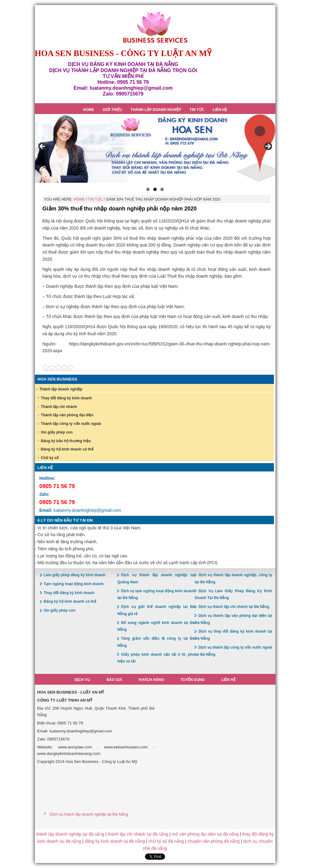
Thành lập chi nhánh (59, 407)
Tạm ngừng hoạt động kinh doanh (74, 584)
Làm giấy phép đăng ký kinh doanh (75, 575)
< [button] (43, 147)
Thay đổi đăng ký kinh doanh (66, 398)
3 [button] (162, 189)
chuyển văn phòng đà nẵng (214, 841)
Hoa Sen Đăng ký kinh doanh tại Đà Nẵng (155, 27)
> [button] (268, 147)
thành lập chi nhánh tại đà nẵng (138, 834)
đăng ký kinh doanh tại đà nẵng (115, 841)
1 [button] (148, 189)
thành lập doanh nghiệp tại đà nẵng (70, 834)
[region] (155, 148)
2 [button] (155, 189)
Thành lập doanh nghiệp (61, 389)
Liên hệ (228, 680)
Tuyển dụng (193, 680)
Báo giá (114, 680)
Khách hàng (151, 680)
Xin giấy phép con (57, 432)
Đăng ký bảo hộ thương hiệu (66, 441)
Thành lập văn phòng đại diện (67, 415)
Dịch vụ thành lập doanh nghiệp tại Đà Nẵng (89, 814)
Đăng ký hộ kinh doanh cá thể (67, 449)
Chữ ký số (50, 458)
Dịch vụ (82, 680)
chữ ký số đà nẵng (166, 841)
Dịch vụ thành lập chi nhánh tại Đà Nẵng (234, 607)
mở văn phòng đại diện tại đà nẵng (205, 834)
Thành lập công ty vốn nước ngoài (71, 424)
